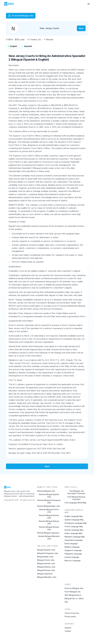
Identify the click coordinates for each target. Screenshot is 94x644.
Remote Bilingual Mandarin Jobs (49, 537)
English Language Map (74, 516)
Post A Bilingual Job (73, 592)
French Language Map (74, 526)
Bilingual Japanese (45, 574)
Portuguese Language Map (76, 523)
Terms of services (72, 613)
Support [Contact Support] (68, 628)
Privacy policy (70, 616)
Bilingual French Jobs (46, 560)
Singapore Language (73, 550)
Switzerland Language (74, 540)
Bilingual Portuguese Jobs (48, 553)
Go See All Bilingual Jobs (21, 16)
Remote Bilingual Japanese (48, 533)
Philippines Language (73, 554)
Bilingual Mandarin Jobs (47, 577)
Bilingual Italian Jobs (45, 557)
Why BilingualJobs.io (73, 595)
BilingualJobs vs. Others (74, 598)
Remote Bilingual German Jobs (49, 517)
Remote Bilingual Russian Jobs (49, 528)
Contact (68, 631)
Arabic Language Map (73, 533)
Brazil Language (71, 543)
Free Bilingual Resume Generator (76, 498)
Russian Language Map (74, 530)
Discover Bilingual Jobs (74, 588)
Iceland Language (72, 557)
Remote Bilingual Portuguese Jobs (49, 501)
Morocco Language (73, 561)
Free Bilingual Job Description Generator (76, 492)
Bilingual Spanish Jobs (46, 550)
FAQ (66, 602)
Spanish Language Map (74, 520)
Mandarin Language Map (75, 537)
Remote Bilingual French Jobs (49, 511)
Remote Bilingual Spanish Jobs (49, 496)
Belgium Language (72, 547)
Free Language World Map (75, 503)
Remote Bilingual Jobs (46, 491)
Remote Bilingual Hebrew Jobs (49, 522)
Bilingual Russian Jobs (46, 570)
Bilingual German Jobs (46, 563)
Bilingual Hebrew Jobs (46, 567)
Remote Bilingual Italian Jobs (49, 506)
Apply (81, 28)
